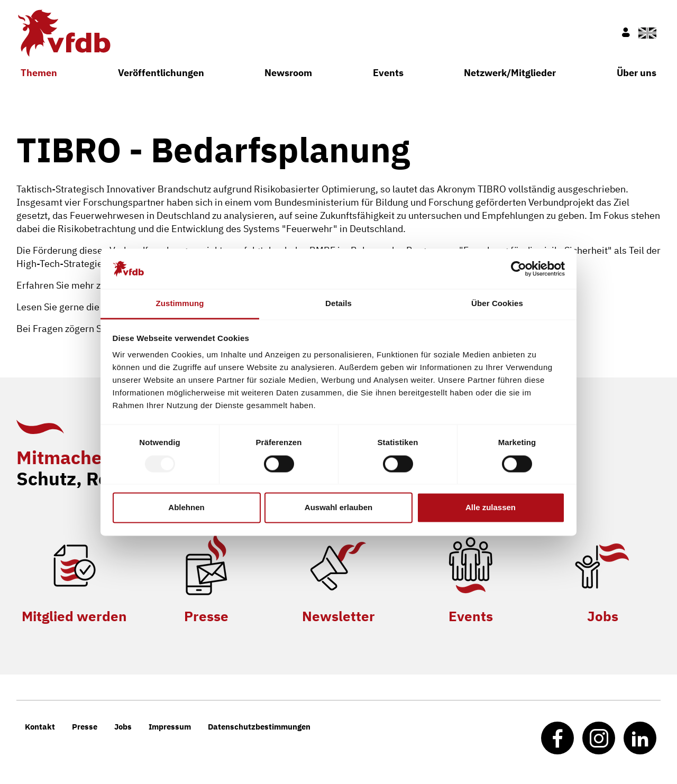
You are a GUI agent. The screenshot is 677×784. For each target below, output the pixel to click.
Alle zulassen (491, 508)
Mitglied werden (74, 616)
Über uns (637, 73)
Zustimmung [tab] (180, 304)
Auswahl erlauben (338, 508)
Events (388, 73)
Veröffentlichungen (161, 73)
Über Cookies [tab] (497, 304)
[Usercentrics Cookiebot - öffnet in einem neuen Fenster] (519, 269)
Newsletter (338, 616)
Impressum (170, 727)
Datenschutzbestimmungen (259, 727)
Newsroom (288, 73)
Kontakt (40, 727)
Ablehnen (186, 508)
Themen (39, 73)
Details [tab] (338, 304)
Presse (206, 616)
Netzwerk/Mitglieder (510, 73)
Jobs (603, 616)
